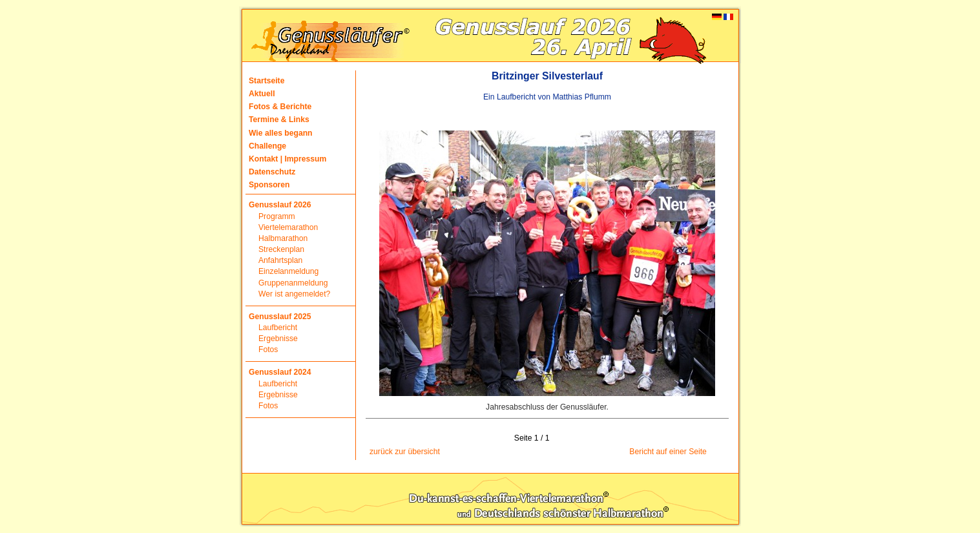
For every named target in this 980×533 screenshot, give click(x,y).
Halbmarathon (283, 238)
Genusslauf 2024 (280, 372)
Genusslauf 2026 (280, 205)
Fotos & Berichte (280, 107)
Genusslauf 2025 (280, 317)
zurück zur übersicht (405, 452)
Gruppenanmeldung (293, 283)
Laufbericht (278, 328)
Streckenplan (281, 249)
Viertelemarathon (288, 227)
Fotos (268, 350)
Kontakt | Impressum (287, 159)
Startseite (266, 81)
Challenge (267, 146)
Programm (277, 216)
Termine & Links (279, 120)
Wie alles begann (281, 133)
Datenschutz (272, 172)
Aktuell (262, 94)
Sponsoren (269, 185)
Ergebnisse (278, 339)
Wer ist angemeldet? (294, 294)
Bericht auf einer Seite (668, 452)
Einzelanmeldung (288, 271)
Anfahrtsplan (280, 260)
